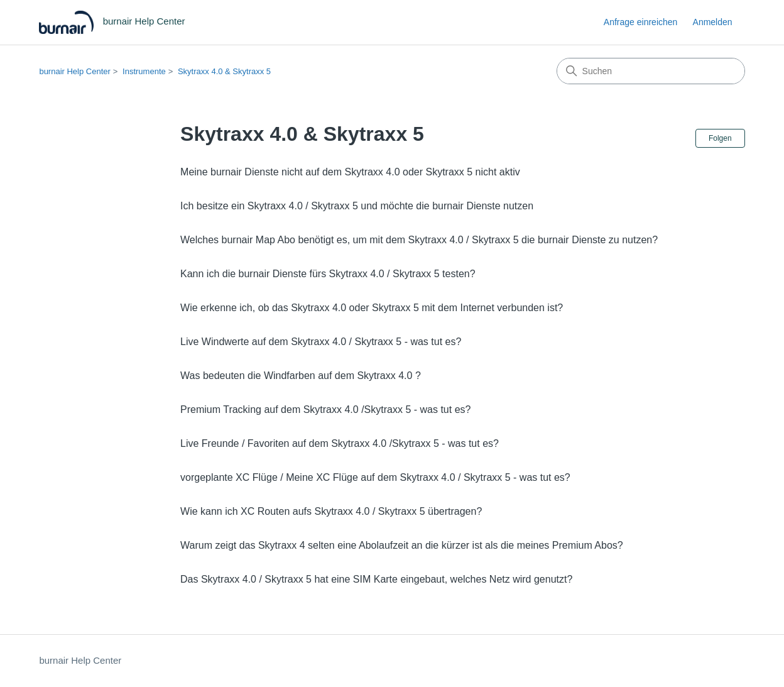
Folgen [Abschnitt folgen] (720, 138)
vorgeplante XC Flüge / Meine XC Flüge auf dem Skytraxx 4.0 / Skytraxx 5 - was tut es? (375, 477)
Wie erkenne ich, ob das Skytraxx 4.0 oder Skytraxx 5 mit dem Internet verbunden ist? (372, 308)
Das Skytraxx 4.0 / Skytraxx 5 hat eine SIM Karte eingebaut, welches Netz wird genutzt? (376, 579)
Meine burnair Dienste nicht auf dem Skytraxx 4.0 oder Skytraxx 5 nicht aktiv (350, 172)
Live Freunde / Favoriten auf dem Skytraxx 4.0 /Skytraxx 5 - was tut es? (340, 443)
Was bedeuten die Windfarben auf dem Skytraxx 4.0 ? (301, 376)
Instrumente (144, 71)
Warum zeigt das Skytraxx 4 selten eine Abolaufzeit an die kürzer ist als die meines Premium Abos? (402, 545)
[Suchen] (651, 71)
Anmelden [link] (713, 22)
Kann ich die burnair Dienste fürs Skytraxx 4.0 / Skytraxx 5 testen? (328, 274)
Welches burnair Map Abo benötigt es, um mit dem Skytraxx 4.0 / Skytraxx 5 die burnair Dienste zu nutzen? (419, 240)
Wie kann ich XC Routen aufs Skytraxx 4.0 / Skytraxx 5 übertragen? (331, 511)
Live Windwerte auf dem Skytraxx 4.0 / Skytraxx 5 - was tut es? (321, 342)
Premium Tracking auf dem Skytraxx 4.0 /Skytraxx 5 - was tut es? (325, 409)
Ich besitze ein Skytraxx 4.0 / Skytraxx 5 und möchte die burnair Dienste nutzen (357, 206)
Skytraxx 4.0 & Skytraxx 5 (224, 71)
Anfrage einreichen (641, 22)
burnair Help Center (74, 71)
